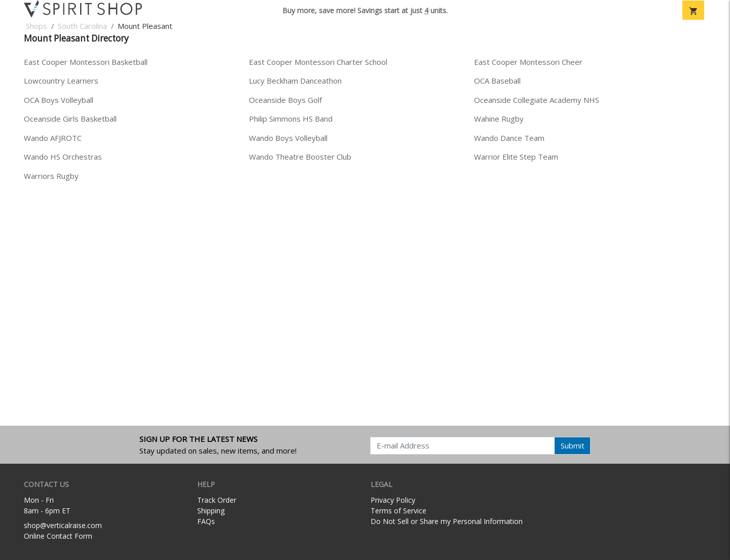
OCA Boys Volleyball (59, 100)
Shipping (211, 511)
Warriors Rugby (51, 176)
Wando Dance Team (509, 138)
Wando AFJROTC (53, 138)
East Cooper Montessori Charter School (318, 62)
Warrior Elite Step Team (516, 157)
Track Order (217, 500)
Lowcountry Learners (61, 81)
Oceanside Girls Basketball (70, 119)
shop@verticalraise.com (63, 525)
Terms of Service (398, 511)
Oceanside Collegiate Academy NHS (537, 100)
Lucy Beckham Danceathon (295, 81)
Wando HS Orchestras (63, 157)
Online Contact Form (58, 536)
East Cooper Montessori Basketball (86, 62)
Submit (573, 445)
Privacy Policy (393, 500)
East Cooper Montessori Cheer (528, 62)
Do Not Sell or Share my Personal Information (447, 521)
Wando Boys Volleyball (288, 138)
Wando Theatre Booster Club (300, 157)
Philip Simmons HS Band (291, 119)
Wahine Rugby (499, 119)
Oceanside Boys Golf (285, 100)
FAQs (206, 521)
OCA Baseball (497, 81)
